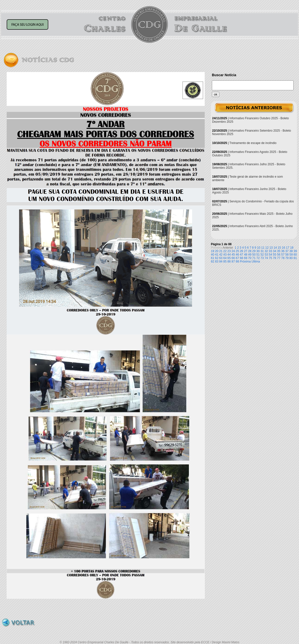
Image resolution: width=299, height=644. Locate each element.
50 (254, 255)
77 (279, 258)
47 (241, 255)
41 (217, 255)
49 (250, 255)
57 (283, 255)
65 (229, 258)
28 (250, 251)
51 (258, 255)
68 (241, 258)
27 (246, 251)
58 (287, 255)
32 (266, 251)
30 (258, 251)
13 (271, 248)
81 (295, 258)
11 (263, 248)
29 (254, 251)
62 (217, 258)
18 (292, 248)
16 (284, 248)
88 (237, 262)
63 (221, 258)
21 (221, 251)
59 (291, 255)
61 (212, 258)
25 (237, 251)
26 (241, 251)
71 (254, 258)
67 (237, 258)
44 (229, 255)
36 (283, 251)
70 (250, 258)
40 (212, 255)
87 (233, 262)
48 (246, 255)
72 (258, 258)
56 (279, 255)
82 (212, 262)
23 (229, 251)
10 (259, 248)
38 (291, 251)
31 (262, 251)
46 (237, 255)
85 (225, 262)
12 (267, 248)
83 (217, 262)
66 (233, 258)
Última (256, 262)
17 (287, 248)
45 (233, 255)
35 (279, 251)
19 (212, 251)
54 (270, 255)
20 (217, 251)
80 (291, 258)
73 (262, 258)
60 (295, 255)
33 (270, 251)
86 (229, 262)
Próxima (245, 262)
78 (283, 258)
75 (270, 258)
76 (275, 258)
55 (275, 255)
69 (246, 258)
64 (225, 258)
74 (266, 258)
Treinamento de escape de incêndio (253, 143)
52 (262, 255)
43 (225, 255)
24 (233, 251)
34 (275, 251)
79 (287, 258)
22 (225, 251)
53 (266, 255)
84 (221, 262)
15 (279, 248)
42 (221, 255)
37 (287, 251)
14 (275, 248)
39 (295, 251)
